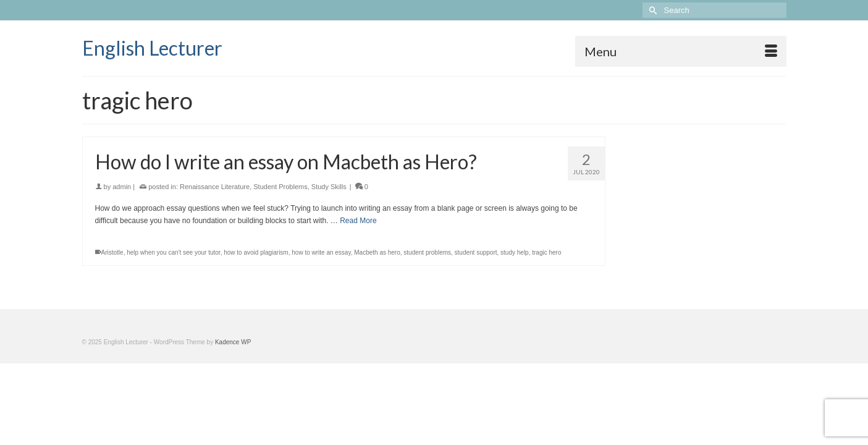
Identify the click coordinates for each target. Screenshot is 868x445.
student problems (427, 284)
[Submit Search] (652, 10)
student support (476, 284)
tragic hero (546, 284)
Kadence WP (233, 374)
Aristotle (112, 284)
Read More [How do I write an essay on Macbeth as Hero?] (358, 252)
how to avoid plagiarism (256, 284)
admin (122, 218)
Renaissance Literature (215, 218)
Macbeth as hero (377, 284)
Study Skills (329, 218)
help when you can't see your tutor (173, 284)
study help (515, 284)
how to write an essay (321, 284)
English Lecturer (152, 48)
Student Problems (280, 218)
